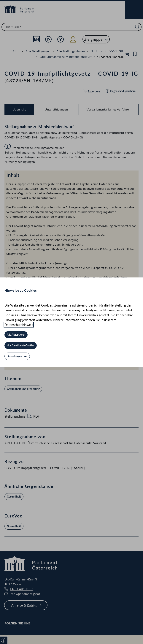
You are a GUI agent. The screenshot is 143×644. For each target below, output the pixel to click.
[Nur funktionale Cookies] (21, 345)
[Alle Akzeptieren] (16, 335)
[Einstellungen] (17, 356)
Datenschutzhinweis (19, 325)
